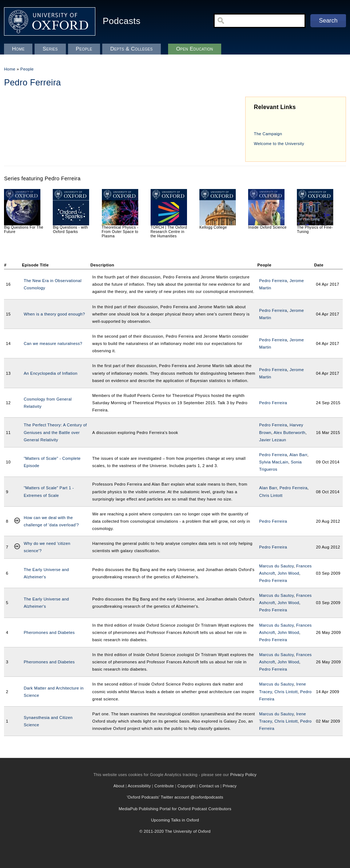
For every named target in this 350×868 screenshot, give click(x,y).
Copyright (187, 786)
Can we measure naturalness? (53, 343)
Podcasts (122, 21)
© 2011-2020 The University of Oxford (175, 831)
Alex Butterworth (289, 433)
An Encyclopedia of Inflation (50, 373)
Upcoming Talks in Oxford (175, 820)
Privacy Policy (243, 775)
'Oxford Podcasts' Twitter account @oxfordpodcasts (175, 797)
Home (10, 69)
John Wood (288, 573)
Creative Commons (17, 521)
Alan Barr (298, 455)
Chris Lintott (271, 495)
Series (50, 49)
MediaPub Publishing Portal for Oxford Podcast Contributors (175, 809)
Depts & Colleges (132, 49)
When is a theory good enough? (54, 314)
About (119, 786)
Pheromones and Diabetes (49, 632)
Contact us (209, 786)
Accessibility (139, 786)
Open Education (195, 49)
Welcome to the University (279, 144)
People (27, 69)
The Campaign (268, 134)
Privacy (230, 786)
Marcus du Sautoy (276, 566)
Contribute (164, 786)
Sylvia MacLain (274, 462)
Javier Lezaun (273, 440)
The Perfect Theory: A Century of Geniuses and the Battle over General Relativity (55, 432)
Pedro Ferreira (273, 281)
